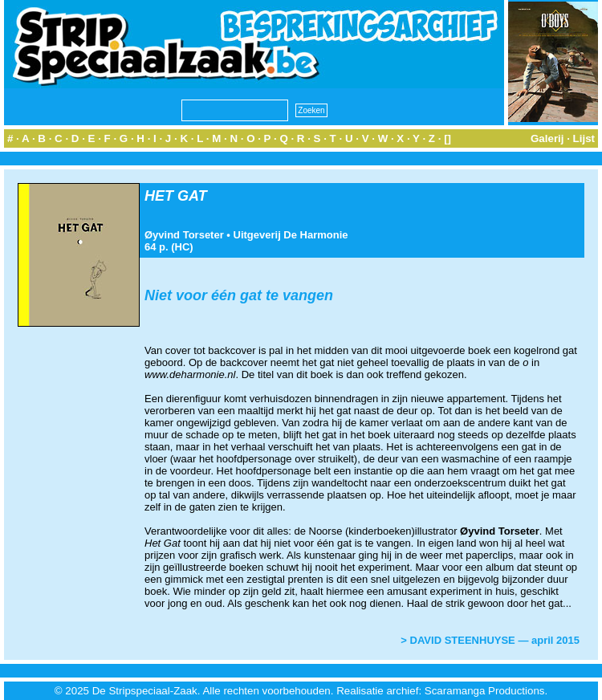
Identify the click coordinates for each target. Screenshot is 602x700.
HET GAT (176, 196)
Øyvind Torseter (184, 235)
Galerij (547, 138)
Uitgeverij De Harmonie (291, 235)
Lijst (584, 138)
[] (447, 138)
